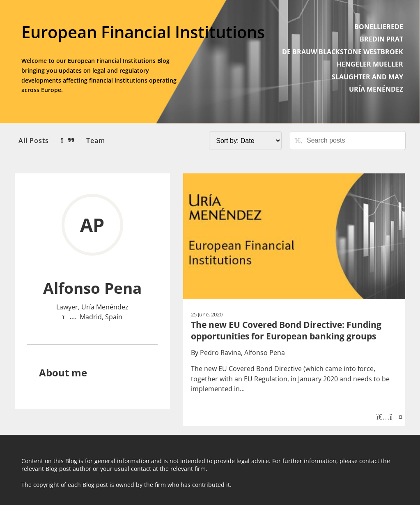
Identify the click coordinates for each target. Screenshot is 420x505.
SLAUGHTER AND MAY (367, 77)
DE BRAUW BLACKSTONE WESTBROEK (343, 52)
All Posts (34, 141)
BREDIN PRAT (381, 39)
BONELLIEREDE (379, 27)
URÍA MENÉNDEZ (376, 89)
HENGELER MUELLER (370, 64)
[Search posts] (353, 141)
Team (96, 141)
